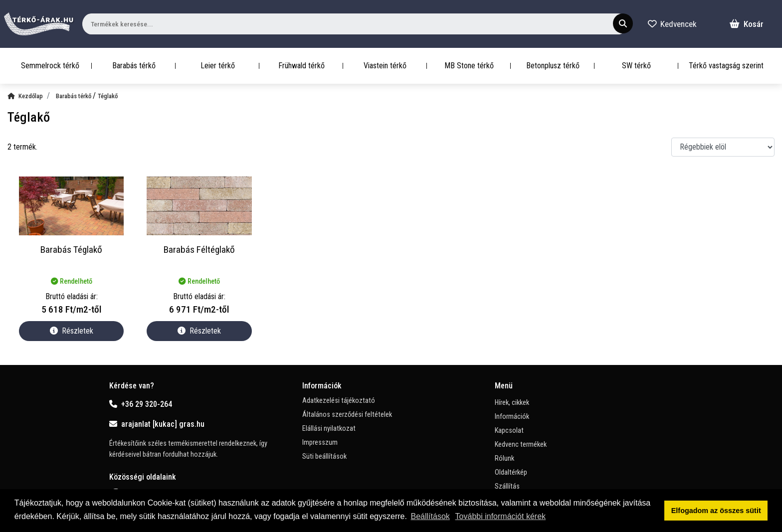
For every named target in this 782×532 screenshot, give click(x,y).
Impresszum (320, 443)
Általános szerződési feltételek (347, 415)
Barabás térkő (74, 96)
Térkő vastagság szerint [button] (726, 66)
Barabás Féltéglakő (199, 250)
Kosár (747, 24)
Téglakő (108, 96)
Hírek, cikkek (512, 403)
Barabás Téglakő (71, 250)
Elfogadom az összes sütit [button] (716, 511)
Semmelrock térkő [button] (50, 66)
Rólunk (504, 458)
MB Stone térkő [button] (469, 66)
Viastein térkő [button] (385, 66)
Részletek (72, 331)
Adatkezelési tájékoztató (339, 401)
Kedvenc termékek (521, 444)
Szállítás (507, 486)
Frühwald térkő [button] (301, 66)
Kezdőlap (25, 96)
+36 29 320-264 (141, 404)
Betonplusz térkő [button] (553, 66)
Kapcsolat (509, 431)
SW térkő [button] (636, 66)
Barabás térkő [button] (134, 66)
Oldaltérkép (511, 472)
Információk (512, 417)
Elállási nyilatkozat (329, 429)
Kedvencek (672, 24)
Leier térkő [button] (218, 66)
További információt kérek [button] (500, 516)
